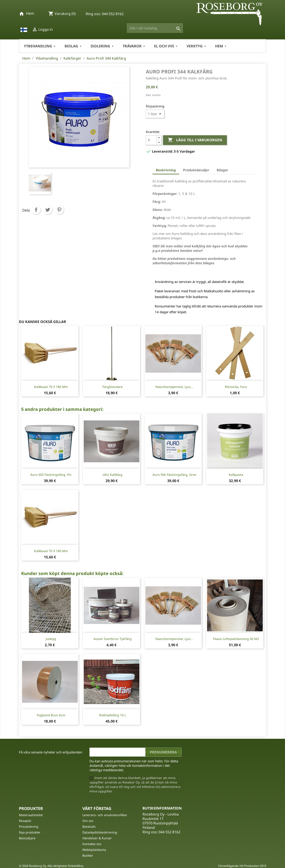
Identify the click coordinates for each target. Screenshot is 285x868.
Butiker (88, 855)
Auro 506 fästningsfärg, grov (174, 475)
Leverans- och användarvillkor (105, 815)
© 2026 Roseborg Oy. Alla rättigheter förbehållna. (51, 866)
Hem (30, 13)
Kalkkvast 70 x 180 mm (51, 387)
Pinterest (59, 210)
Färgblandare (113, 387)
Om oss (88, 821)
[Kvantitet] (151, 140)
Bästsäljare (27, 838)
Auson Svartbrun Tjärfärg (113, 639)
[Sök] (155, 28)
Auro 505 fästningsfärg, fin (51, 475)
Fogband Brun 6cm (51, 715)
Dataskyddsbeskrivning (100, 832)
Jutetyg (51, 639)
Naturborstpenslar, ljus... (174, 387)
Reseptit (25, 821)
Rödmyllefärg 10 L (113, 715)
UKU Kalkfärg (113, 475)
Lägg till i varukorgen (195, 140)
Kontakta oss (92, 844)
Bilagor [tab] (222, 170)
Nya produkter (30, 832)
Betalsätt (89, 827)
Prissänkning (29, 827)
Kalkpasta (236, 475)
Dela (36, 210)
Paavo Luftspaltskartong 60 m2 (236, 639)
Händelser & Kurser (97, 838)
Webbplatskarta (94, 850)
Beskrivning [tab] (166, 170)
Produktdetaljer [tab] (196, 170)
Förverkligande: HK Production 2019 (242, 866)
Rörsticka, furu (236, 387)
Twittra (48, 210)
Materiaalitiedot (31, 815)
